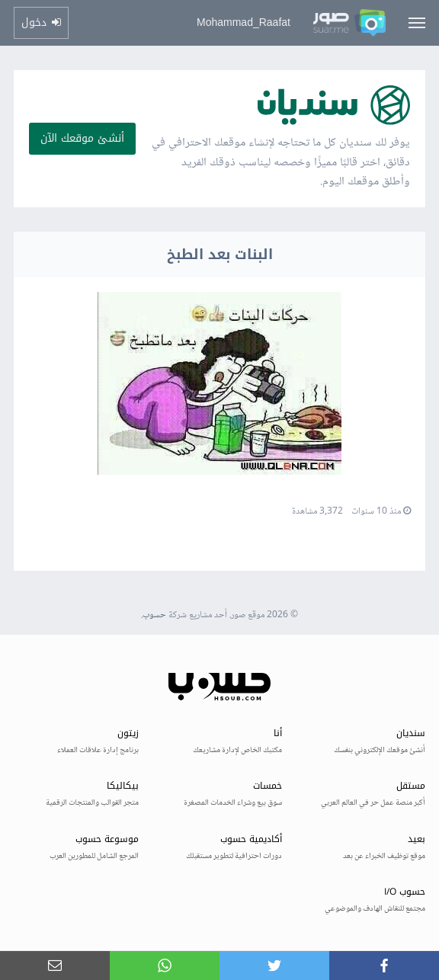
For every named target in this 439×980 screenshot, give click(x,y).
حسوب (154, 615)
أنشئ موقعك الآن (82, 138)
